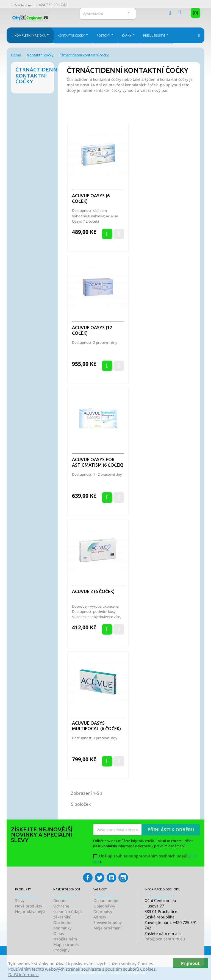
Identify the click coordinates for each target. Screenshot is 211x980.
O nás (59, 933)
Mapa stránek (66, 944)
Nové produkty (29, 906)
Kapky (129, 35)
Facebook (88, 878)
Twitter (100, 878)
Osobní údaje (106, 900)
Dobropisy (103, 911)
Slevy (20, 900)
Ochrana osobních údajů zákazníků (68, 911)
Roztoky (106, 35)
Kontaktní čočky (73, 35)
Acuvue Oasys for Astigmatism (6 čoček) (98, 462)
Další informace (23, 975)
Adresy (100, 917)
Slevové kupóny (108, 922)
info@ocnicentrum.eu (165, 939)
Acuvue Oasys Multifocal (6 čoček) (96, 726)
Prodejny (61, 950)
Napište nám (65, 939)
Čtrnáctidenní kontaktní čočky (35, 75)
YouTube (111, 878)
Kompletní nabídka (32, 35)
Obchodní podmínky (62, 925)
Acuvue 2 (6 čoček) (93, 591)
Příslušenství (156, 35)
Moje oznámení (108, 928)
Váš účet (100, 889)
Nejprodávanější (30, 911)
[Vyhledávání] (108, 14)
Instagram (123, 878)
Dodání (60, 900)
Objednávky (104, 906)
